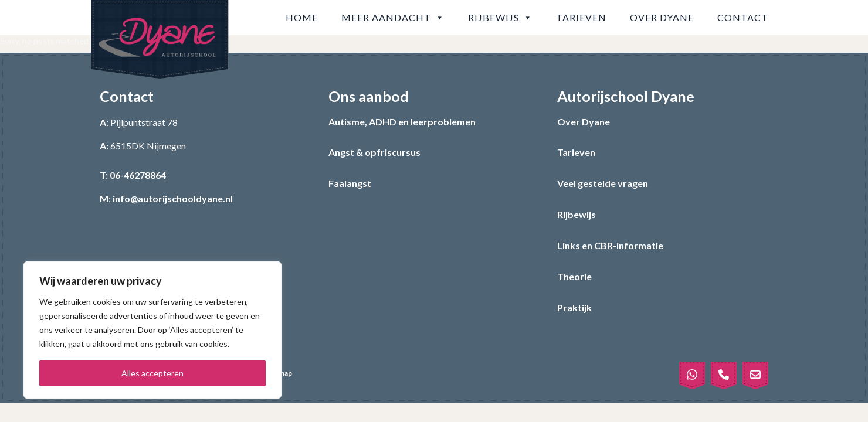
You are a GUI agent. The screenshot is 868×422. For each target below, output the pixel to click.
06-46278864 (138, 175)
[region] (152, 330)
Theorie (574, 276)
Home (302, 17)
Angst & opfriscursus (374, 152)
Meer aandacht (393, 18)
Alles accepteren (152, 373)
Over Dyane (662, 17)
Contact (743, 17)
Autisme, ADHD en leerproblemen (402, 122)
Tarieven (581, 17)
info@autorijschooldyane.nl (173, 198)
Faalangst (350, 183)
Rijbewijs (500, 18)
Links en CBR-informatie (610, 245)
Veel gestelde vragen (603, 183)
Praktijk (574, 307)
